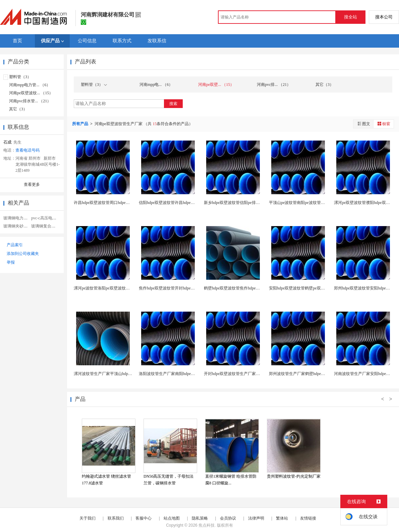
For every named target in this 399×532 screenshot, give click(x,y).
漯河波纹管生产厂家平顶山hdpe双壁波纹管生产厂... (119, 374)
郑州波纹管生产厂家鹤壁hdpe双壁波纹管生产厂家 (313, 374)
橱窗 (384, 124)
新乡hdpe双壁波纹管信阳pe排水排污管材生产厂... (247, 203)
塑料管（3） (20, 77)
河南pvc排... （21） (274, 85)
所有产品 (81, 124)
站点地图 (172, 518)
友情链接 (308, 518)
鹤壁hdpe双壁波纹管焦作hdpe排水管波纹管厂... (245, 288)
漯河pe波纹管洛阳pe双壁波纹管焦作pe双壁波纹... (117, 288)
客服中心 (144, 518)
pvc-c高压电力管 (46, 218)
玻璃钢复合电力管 (47, 226)
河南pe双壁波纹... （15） (31, 93)
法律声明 (256, 518)
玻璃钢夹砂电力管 (19, 226)
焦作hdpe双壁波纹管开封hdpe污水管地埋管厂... (180, 288)
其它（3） (18, 109)
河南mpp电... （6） (156, 85)
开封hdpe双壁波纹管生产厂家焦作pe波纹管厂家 (246, 374)
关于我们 (88, 518)
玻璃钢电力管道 (17, 218)
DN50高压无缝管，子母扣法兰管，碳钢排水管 (168, 480)
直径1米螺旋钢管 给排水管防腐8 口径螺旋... (231, 480)
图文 (363, 124)
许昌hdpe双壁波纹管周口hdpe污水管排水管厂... (115, 203)
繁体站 (282, 518)
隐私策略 (200, 518)
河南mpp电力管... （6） (30, 85)
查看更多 (32, 184)
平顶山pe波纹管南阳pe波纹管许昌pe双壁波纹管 (311, 203)
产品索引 (15, 245)
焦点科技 (207, 525)
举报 (11, 262)
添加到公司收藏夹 (23, 254)
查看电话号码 (27, 150)
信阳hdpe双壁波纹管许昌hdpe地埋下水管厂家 (179, 203)
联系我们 (116, 518)
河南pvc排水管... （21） (30, 101)
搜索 (173, 104)
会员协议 (228, 518)
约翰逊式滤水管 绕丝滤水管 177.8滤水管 (106, 480)
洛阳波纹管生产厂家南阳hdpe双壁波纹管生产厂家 (183, 374)
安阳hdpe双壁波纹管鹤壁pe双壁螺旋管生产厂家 (311, 288)
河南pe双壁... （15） (216, 85)
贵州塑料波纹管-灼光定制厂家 (294, 476)
